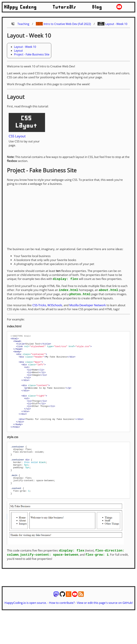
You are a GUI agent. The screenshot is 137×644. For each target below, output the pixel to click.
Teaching (23, 24)
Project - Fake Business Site (32, 54)
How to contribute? (62, 632)
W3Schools (55, 306)
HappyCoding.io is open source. (26, 632)
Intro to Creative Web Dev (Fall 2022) (67, 24)
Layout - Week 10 (116, 24)
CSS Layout (17, 136)
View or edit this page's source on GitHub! (105, 632)
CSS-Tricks (39, 306)
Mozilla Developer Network (88, 306)
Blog (97, 7)
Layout (18, 51)
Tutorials (65, 7)
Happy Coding (21, 7)
